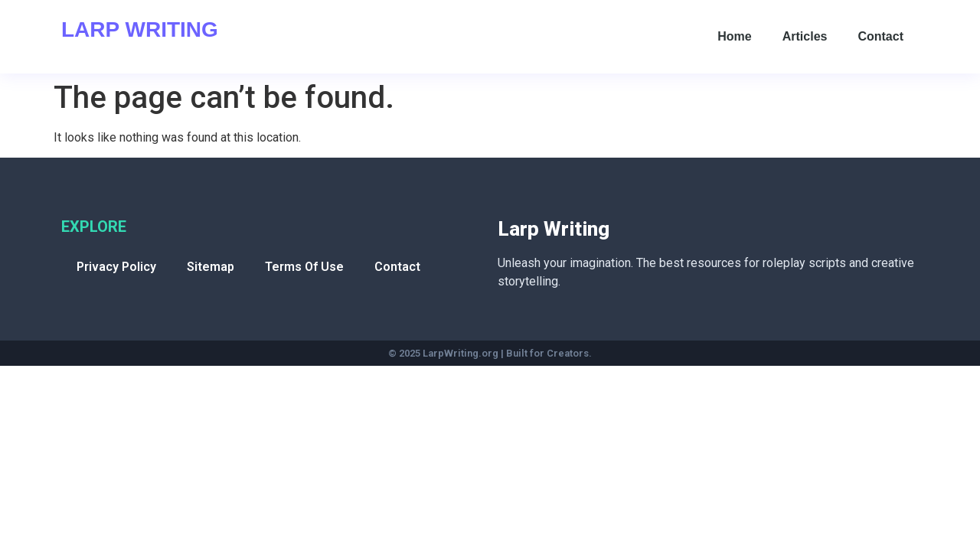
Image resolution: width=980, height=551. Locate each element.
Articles (805, 36)
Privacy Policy (116, 267)
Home (734, 36)
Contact (880, 36)
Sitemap (211, 267)
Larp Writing (140, 29)
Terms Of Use (304, 267)
